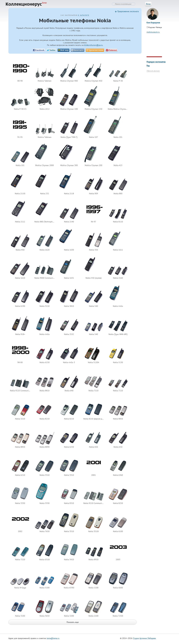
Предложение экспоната (128, 13)
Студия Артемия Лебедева (144, 640)
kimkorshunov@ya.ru (93, 47)
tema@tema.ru (53, 640)
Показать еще (73, 624)
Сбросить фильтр (153, 72)
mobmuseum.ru (153, 33)
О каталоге (83, 17)
